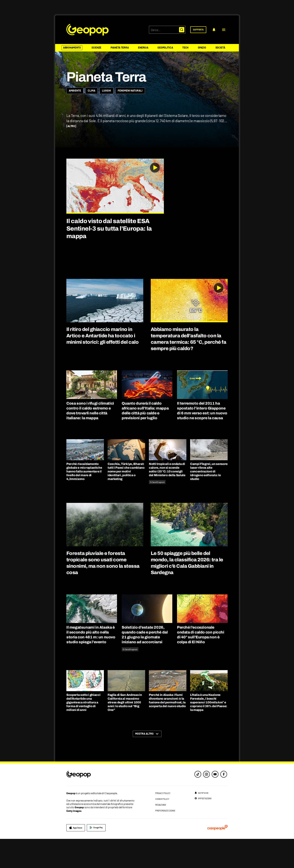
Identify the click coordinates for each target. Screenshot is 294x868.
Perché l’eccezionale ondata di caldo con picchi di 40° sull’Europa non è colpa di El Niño (201, 664)
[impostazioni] (203, 827)
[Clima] (91, 120)
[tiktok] (198, 803)
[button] (224, 30)
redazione (161, 834)
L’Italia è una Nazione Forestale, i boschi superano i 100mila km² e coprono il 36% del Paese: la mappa (209, 731)
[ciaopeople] (217, 857)
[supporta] (198, 30)
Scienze (96, 48)
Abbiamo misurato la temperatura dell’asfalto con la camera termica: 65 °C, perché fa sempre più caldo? (188, 368)
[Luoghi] (106, 120)
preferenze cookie (165, 840)
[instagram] (206, 803)
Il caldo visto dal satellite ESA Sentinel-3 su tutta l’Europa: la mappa (109, 258)
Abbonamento (72, 48)
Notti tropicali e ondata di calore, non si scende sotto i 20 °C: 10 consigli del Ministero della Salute (167, 499)
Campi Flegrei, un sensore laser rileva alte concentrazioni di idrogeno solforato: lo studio (209, 501)
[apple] (76, 857)
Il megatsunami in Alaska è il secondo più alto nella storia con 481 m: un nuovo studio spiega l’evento (91, 664)
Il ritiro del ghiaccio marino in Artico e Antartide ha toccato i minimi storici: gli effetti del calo (102, 365)
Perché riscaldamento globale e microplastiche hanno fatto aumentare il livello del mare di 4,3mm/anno (84, 501)
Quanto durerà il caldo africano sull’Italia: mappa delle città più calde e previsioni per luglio (145, 440)
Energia (143, 48)
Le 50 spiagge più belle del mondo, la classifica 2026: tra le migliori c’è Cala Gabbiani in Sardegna (187, 592)
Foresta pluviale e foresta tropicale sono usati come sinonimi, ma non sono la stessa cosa (103, 592)
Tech (185, 48)
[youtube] (215, 803)
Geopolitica (165, 48)
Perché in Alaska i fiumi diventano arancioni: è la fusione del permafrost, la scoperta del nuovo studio (167, 730)
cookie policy (162, 828)
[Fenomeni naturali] (130, 120)
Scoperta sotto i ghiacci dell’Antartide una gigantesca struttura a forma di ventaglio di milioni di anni (83, 731)
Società (220, 48)
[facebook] (224, 803)
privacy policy (163, 822)
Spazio (202, 48)
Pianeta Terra (120, 48)
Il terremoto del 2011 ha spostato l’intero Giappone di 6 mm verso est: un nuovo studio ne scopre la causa (202, 440)
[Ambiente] (75, 120)
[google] (96, 857)
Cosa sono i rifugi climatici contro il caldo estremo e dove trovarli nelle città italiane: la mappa (90, 440)
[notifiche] (214, 30)
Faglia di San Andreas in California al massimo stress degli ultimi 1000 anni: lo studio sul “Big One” (125, 731)
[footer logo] (101, 804)
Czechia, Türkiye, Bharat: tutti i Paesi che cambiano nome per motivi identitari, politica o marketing (126, 501)
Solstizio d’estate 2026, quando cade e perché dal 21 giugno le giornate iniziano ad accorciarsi (145, 664)
